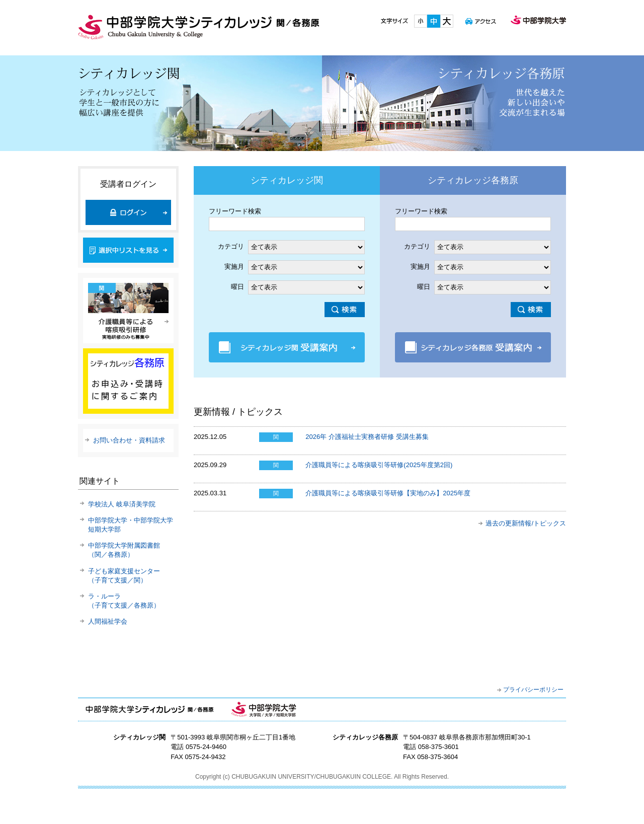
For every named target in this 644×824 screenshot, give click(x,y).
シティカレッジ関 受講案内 (287, 347)
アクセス (481, 21)
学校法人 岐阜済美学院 (122, 504)
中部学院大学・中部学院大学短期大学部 (264, 709)
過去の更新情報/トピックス (526, 523)
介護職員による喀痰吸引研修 (128, 311)
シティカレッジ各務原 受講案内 (473, 347)
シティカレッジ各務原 (444, 103)
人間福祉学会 (108, 621)
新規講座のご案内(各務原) (128, 381)
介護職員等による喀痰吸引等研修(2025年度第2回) (379, 465)
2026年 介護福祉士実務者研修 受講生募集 (367, 437)
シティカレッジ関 (200, 103)
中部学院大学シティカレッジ (199, 27)
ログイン (128, 212)
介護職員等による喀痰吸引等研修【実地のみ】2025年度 (388, 493)
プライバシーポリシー (533, 690)
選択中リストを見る (128, 250)
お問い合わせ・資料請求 (129, 440)
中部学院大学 (538, 21)
